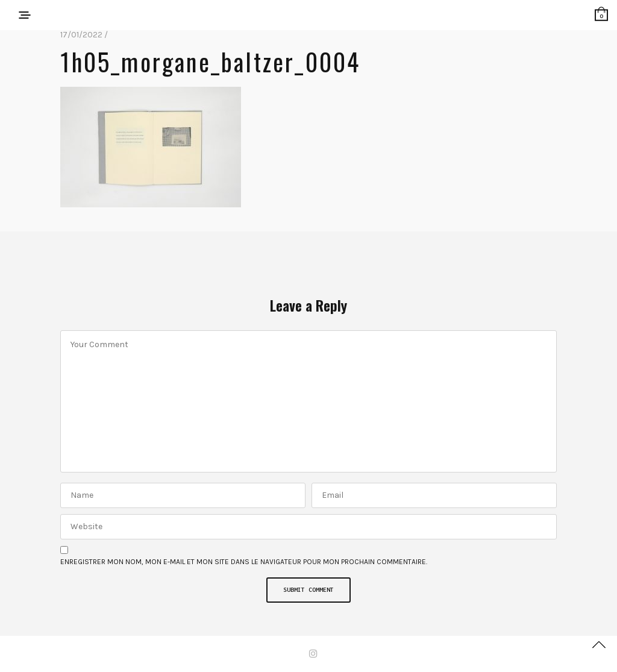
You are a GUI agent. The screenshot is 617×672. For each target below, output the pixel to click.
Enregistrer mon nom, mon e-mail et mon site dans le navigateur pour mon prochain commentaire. (244, 562)
